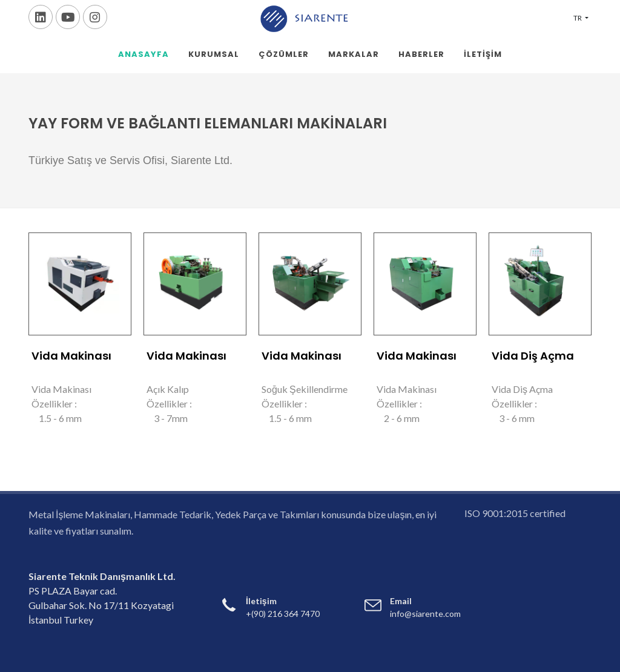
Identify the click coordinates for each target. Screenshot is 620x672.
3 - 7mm (167, 418)
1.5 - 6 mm (57, 418)
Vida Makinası (71, 356)
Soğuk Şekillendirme (305, 389)
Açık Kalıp (168, 389)
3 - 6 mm (513, 418)
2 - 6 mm (398, 418)
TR (578, 18)
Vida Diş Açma (533, 356)
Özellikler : (54, 404)
